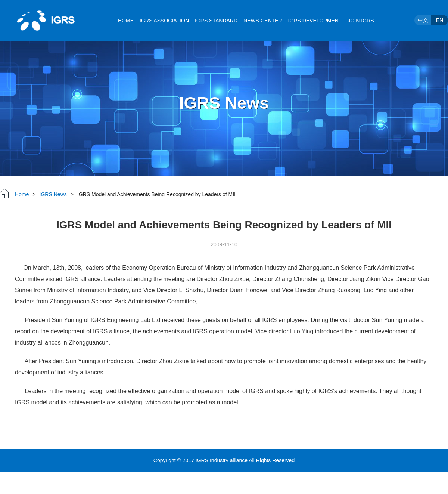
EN (440, 20)
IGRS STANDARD (216, 21)
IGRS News (53, 194)
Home (22, 194)
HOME (126, 21)
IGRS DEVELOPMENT (315, 21)
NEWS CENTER (263, 21)
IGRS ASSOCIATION (164, 21)
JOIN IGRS (361, 21)
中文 (423, 20)
